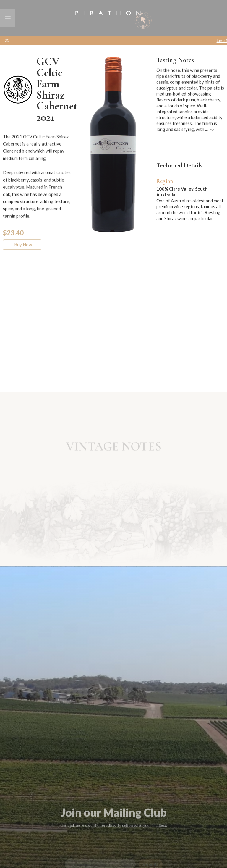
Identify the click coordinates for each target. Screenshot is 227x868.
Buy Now (22, 249)
